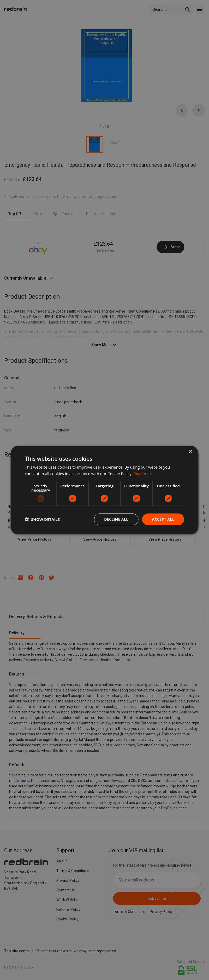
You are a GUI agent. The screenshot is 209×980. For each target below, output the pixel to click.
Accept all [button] (163, 519)
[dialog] (105, 490)
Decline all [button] (116, 519)
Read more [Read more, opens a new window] (144, 474)
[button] (42, 519)
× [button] (190, 452)
